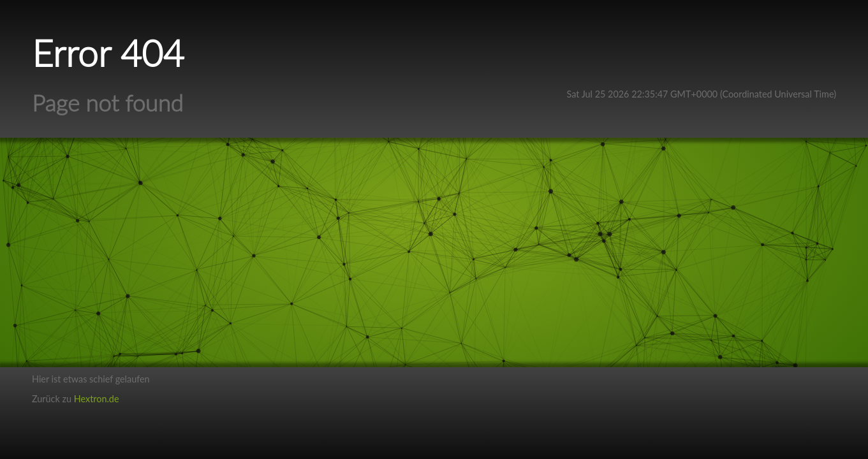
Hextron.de (97, 399)
